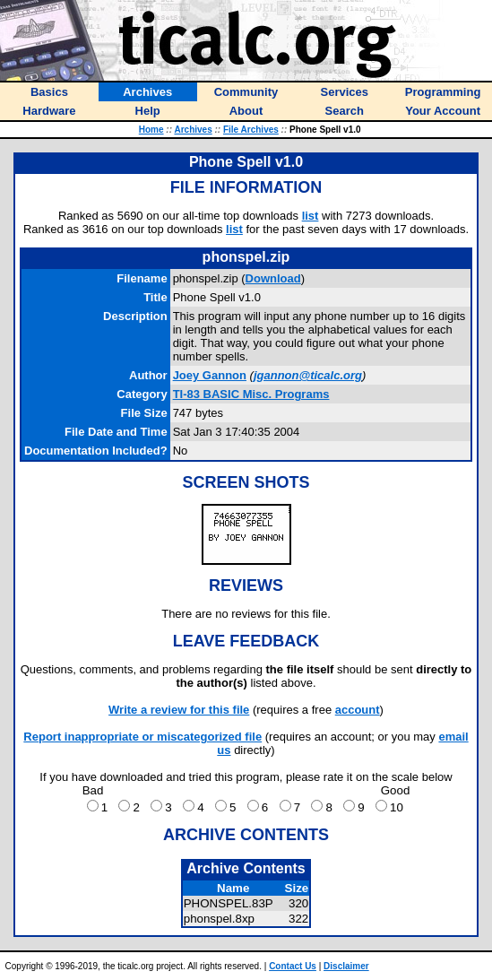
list (311, 216)
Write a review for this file (179, 710)
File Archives (251, 130)
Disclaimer (346, 966)
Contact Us (293, 966)
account (358, 710)
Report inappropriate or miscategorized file (142, 737)
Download (273, 278)
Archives (193, 130)
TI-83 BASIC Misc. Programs (251, 394)
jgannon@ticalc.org (308, 375)
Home (151, 130)
